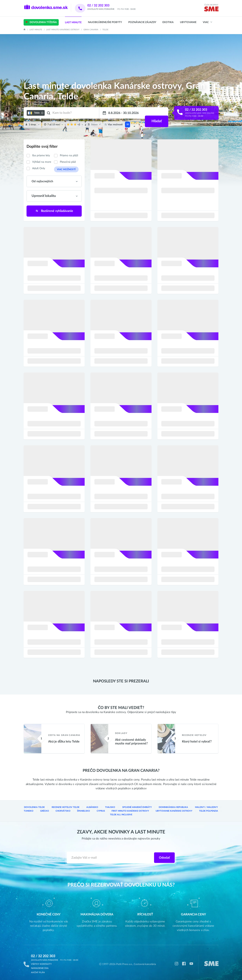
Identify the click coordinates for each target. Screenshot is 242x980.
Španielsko (66, 812)
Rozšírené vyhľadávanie (54, 211)
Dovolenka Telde (33, 808)
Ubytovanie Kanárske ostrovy (150, 812)
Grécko (28, 812)
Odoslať (164, 855)
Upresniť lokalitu (43, 196)
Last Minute (73, 23)
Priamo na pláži (69, 156)
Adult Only (39, 168)
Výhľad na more (42, 162)
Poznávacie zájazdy (142, 22)
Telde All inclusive (208, 812)
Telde (105, 30)
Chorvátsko (46, 812)
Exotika (168, 22)
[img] (211, 10)
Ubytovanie (188, 22)
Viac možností (65, 169)
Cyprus (82, 812)
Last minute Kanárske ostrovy (63, 30)
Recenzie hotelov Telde (62, 808)
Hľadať (156, 113)
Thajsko (104, 808)
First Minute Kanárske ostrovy (110, 812)
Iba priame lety (41, 156)
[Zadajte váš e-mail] (110, 855)
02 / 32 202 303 (103, 5)
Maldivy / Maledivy (192, 808)
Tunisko (214, 808)
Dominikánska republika (162, 808)
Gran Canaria (91, 30)
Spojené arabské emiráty (128, 808)
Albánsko (87, 808)
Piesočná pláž (68, 162)
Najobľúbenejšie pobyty (105, 22)
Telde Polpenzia (182, 812)
